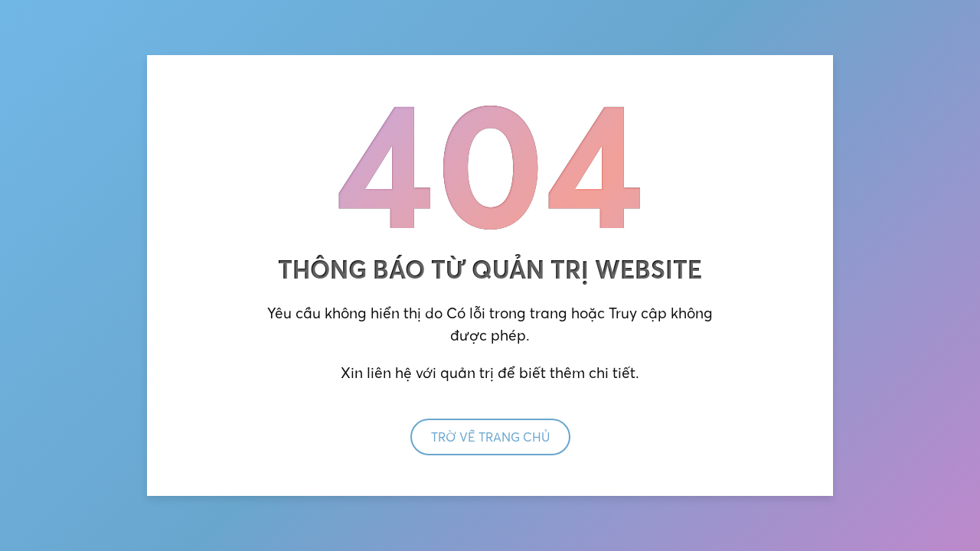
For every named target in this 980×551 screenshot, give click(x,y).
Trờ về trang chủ (490, 437)
